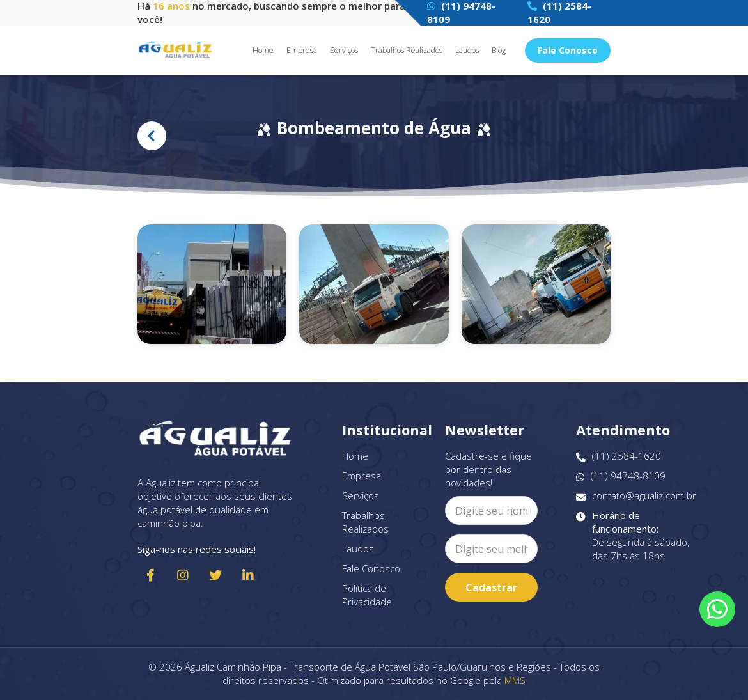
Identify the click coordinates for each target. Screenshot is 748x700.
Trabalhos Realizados (407, 51)
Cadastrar (491, 587)
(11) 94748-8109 (621, 476)
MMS (515, 680)
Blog (499, 51)
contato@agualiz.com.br (636, 496)
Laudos (467, 51)
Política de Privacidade (367, 595)
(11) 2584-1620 (619, 456)
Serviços (344, 51)
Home (263, 51)
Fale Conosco (568, 50)
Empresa (302, 51)
